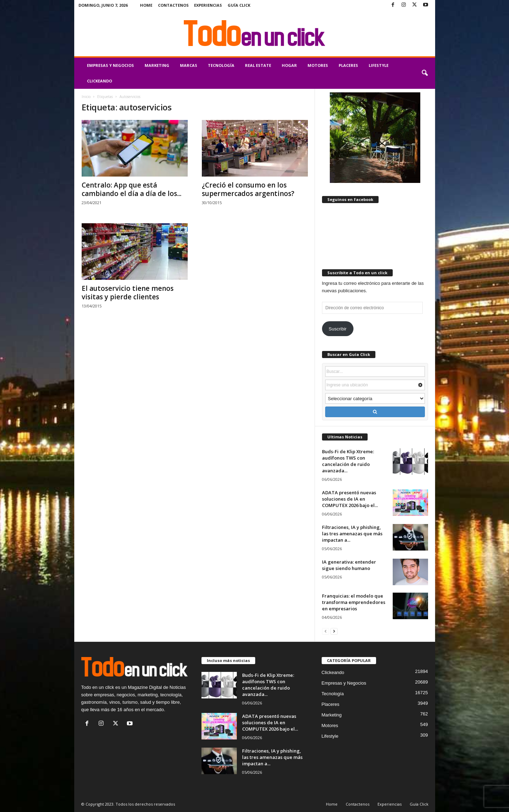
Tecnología (221, 65)
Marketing (157, 65)
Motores (318, 65)
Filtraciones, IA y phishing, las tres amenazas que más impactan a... (352, 534)
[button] (425, 73)
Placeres (348, 65)
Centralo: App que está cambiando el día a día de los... (131, 189)
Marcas (189, 65)
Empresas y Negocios (110, 65)
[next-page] (334, 631)
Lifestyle (379, 65)
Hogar (289, 65)
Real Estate (258, 65)
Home (146, 5)
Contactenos (173, 5)
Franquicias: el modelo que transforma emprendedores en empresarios (354, 602)
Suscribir (338, 329)
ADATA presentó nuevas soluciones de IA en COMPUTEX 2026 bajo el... (350, 499)
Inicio (86, 97)
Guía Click (239, 5)
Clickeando (100, 81)
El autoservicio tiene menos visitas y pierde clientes (128, 293)
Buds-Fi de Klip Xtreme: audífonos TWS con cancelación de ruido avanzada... (348, 461)
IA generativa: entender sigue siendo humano (349, 565)
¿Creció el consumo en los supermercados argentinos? (248, 189)
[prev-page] (326, 631)
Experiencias (208, 5)
